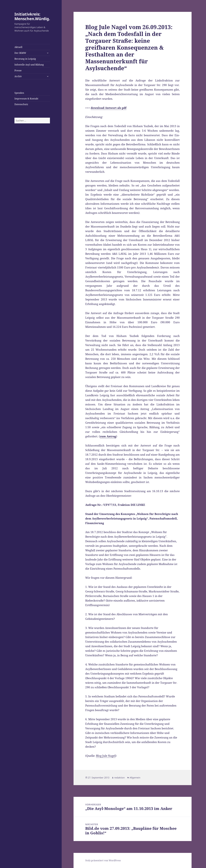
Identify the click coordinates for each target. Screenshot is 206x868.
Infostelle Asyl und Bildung (29, 65)
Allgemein (135, 778)
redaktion (119, 778)
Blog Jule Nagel (106, 756)
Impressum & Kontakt (26, 99)
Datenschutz (21, 104)
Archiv (18, 76)
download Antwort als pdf (109, 108)
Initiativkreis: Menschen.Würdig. (32, 16)
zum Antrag (108, 436)
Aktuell (18, 47)
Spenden (19, 93)
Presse (18, 70)
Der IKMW (20, 53)
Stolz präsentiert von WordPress (103, 860)
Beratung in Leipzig (25, 59)
